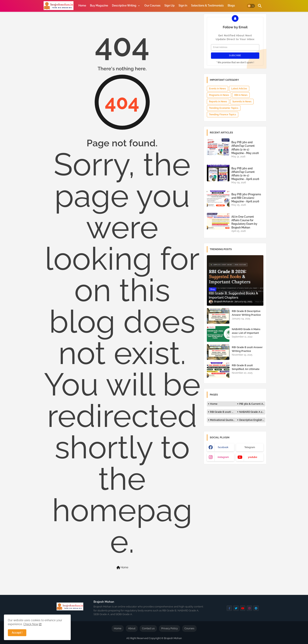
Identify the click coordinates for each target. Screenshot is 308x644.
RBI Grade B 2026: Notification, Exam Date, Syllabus (223, 412)
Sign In (183, 6)
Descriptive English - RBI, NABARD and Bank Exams (252, 420)
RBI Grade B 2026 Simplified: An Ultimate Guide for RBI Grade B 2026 (246, 371)
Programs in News (219, 95)
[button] (251, 6)
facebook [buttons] (223, 447)
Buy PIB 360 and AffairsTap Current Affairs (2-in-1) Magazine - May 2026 (245, 148)
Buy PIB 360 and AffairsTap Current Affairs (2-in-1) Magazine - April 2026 (245, 174)
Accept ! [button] (17, 633)
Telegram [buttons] (250, 447)
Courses (189, 628)
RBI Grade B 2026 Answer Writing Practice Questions (247, 351)
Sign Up (170, 6)
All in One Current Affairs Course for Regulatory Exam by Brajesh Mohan (244, 222)
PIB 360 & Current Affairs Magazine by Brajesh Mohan (252, 404)
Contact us (148, 628)
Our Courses (152, 6)
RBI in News (241, 95)
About (132, 628)
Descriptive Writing (124, 6)
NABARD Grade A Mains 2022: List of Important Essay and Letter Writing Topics (247, 335)
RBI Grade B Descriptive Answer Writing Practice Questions (246, 315)
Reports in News (218, 102)
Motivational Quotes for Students (223, 420)
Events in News (217, 89)
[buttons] (229, 608)
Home (82, 6)
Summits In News (242, 102)
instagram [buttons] (223, 457)
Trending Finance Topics (223, 115)
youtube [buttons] (253, 457)
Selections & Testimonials (207, 6)
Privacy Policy (170, 628)
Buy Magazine (99, 6)
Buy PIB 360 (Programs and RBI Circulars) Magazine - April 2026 (246, 198)
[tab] (82, 6)
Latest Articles (239, 89)
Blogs (231, 6)
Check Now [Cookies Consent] (31, 624)
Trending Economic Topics (224, 108)
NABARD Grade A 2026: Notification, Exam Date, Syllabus (252, 412)
